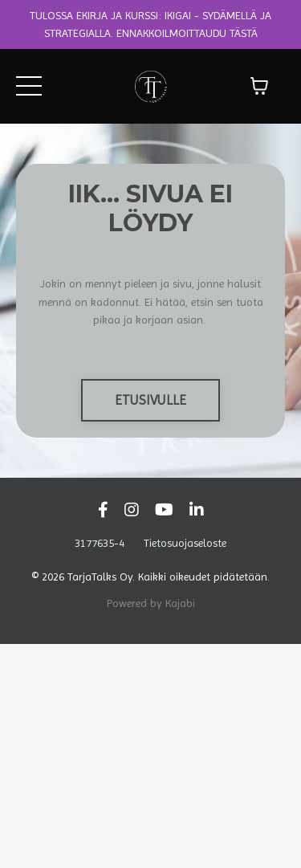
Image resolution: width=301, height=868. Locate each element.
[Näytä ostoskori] (259, 86)
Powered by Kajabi (151, 603)
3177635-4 (100, 543)
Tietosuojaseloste (185, 543)
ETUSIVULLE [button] (151, 400)
